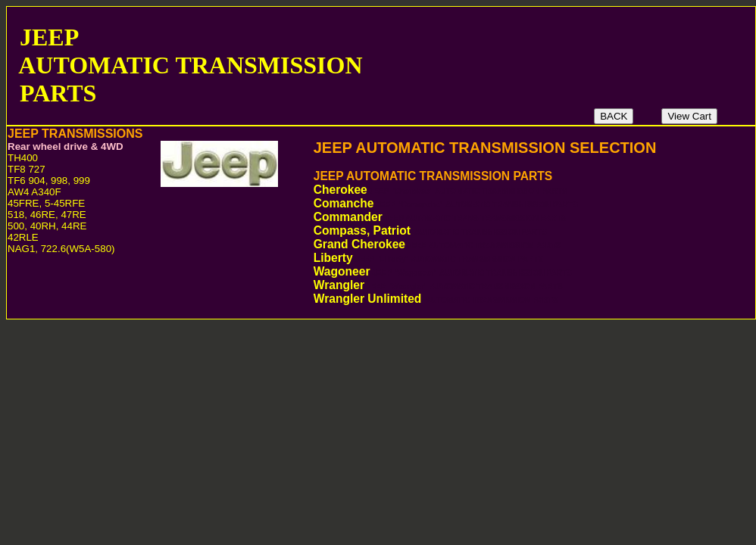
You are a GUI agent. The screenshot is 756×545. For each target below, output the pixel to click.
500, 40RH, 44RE (47, 226)
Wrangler (442, 285)
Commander (440, 217)
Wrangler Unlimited (436, 299)
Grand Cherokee (437, 244)
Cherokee (445, 190)
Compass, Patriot (430, 230)
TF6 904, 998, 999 (49, 181)
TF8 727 (27, 169)
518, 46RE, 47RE (47, 215)
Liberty (433, 258)
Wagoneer (447, 271)
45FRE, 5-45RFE (46, 203)
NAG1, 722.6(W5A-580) (61, 249)
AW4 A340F (34, 192)
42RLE (23, 237)
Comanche (450, 203)
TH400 (23, 158)
